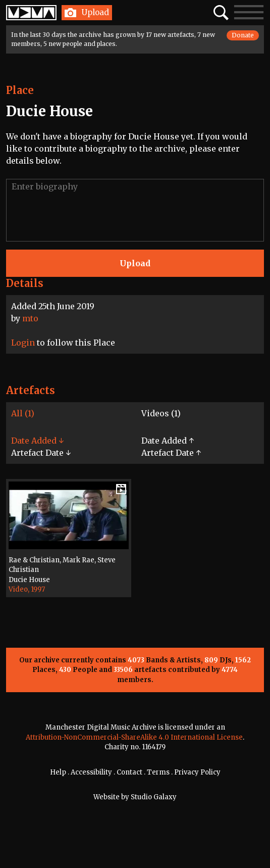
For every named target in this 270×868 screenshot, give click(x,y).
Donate (243, 35)
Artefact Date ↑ (171, 453)
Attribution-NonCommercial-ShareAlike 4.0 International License (134, 737)
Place (20, 90)
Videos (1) (161, 413)
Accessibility (91, 772)
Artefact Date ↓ (41, 453)
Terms (158, 772)
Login (23, 343)
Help (58, 772)
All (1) (23, 413)
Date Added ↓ (37, 441)
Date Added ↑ (168, 441)
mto (30, 318)
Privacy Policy (197, 772)
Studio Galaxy (154, 797)
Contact (129, 772)
